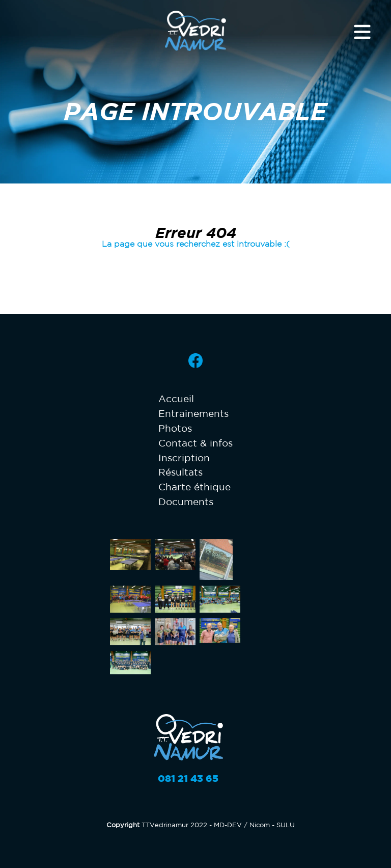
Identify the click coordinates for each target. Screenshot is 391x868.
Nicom (260, 825)
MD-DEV (228, 825)
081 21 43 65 (188, 779)
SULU (286, 825)
